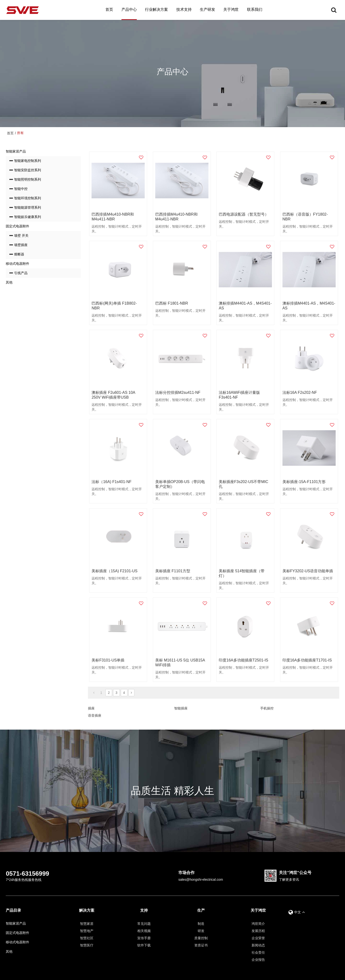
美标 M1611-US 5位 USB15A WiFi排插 (180, 663)
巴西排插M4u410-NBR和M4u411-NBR (113, 217)
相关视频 (144, 931)
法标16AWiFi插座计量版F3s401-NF (239, 395)
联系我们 (255, 9)
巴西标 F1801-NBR (172, 303)
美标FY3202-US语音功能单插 (308, 571)
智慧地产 (87, 931)
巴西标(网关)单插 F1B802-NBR (114, 306)
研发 (201, 931)
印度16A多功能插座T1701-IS (307, 660)
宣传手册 (144, 938)
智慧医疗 (87, 945)
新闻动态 (258, 945)
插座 (91, 708)
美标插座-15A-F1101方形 (304, 482)
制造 (201, 924)
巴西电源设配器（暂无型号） (244, 214)
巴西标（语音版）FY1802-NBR (305, 217)
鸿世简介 (258, 924)
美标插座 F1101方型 (173, 571)
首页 (109, 9)
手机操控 (267, 708)
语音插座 (95, 715)
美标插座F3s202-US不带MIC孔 (243, 484)
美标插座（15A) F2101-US (114, 571)
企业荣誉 (258, 938)
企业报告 (258, 960)
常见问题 (144, 924)
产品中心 (129, 9)
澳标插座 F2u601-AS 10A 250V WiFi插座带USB (113, 395)
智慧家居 (87, 924)
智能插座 (181, 708)
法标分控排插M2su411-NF (178, 393)
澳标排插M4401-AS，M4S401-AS (245, 306)
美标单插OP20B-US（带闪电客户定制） (180, 484)
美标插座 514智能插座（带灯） (242, 573)
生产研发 (207, 9)
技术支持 (184, 9)
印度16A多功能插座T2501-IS (243, 660)
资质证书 (201, 945)
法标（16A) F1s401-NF (111, 482)
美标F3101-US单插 (108, 660)
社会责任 (258, 952)
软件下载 (144, 945)
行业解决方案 (156, 9)
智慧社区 (87, 938)
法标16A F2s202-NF (300, 393)
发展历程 (258, 931)
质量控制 (201, 938)
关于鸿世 (231, 9)
